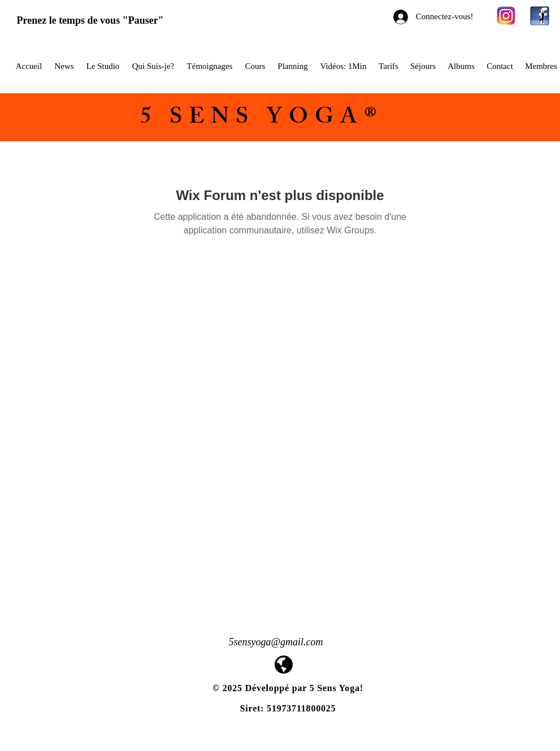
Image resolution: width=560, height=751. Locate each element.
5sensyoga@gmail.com (276, 642)
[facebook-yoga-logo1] (540, 16)
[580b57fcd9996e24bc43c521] (506, 16)
